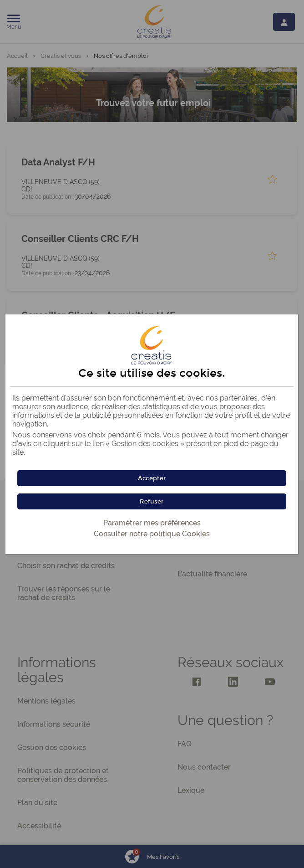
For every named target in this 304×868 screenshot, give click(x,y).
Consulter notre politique (152, 534)
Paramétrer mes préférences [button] (152, 523)
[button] (152, 478)
